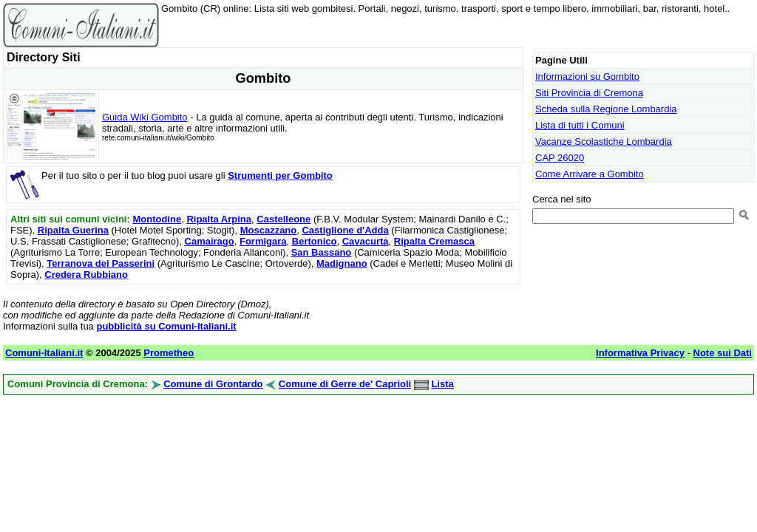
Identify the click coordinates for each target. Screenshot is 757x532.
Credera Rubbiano (86, 274)
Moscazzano (269, 230)
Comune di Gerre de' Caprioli (345, 384)
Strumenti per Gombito (280, 175)
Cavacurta (366, 241)
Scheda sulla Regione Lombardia (606, 109)
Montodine (157, 219)
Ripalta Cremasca (434, 241)
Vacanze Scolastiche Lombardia (604, 141)
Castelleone (284, 219)
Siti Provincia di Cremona (589, 93)
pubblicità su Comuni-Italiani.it (166, 326)
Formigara (263, 241)
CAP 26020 (560, 158)
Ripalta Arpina (219, 219)
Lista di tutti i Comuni (580, 125)
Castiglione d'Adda (345, 230)
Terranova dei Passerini (101, 263)
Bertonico (315, 241)
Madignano (342, 263)
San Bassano (322, 252)
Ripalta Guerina (73, 230)
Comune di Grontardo (213, 384)
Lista (442, 384)
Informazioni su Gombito (587, 76)
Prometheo (169, 353)
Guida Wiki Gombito (145, 117)
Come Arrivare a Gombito (590, 174)
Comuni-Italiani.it (44, 353)
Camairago (210, 241)
